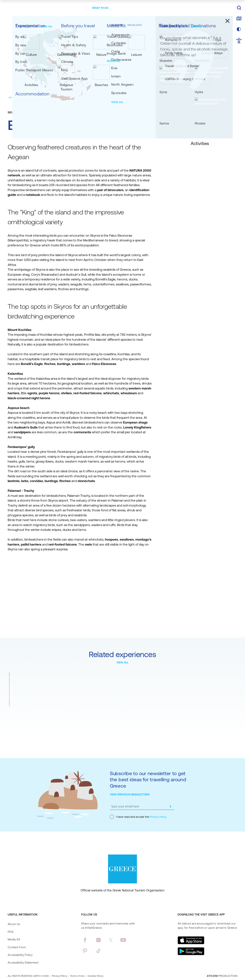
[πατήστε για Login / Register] (205, 8)
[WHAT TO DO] (100, 8)
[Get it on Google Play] (191, 951)
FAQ (10, 932)
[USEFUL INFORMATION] (129, 8)
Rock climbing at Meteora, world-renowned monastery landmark (35, 715)
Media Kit (14, 939)
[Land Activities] (66, 97)
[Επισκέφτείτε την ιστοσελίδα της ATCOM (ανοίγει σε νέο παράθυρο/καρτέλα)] (222, 976)
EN (225, 8)
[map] (239, 19)
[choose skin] (239, 29)
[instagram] (98, 940)
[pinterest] (85, 951)
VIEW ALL (122, 662)
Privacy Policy (158, 817)
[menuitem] (77, 8)
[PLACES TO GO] (77, 8)
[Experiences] (32, 97)
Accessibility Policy (20, 955)
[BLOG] (169, 8)
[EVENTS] (155, 8)
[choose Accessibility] (239, 41)
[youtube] (123, 940)
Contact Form (17, 947)
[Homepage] (15, 97)
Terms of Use (77, 976)
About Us (14, 924)
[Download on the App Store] (191, 940)
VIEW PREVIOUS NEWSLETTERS (130, 794)
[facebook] (85, 940)
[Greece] (31, 7)
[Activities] (48, 97)
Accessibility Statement (23, 962)
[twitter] (111, 940)
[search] (239, 8)
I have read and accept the (138, 817)
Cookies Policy (95, 976)
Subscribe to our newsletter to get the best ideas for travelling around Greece (148, 780)
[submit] (170, 806)
